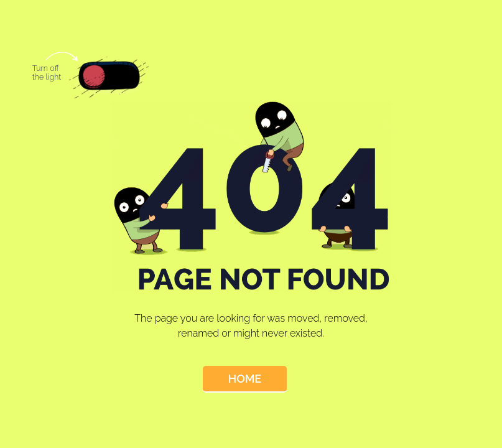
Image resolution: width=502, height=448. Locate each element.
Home (245, 379)
